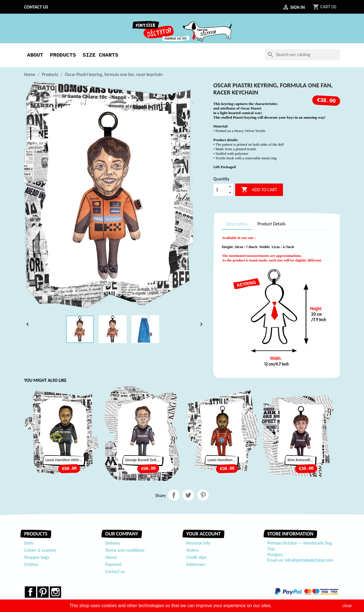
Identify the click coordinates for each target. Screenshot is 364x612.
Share (174, 495)
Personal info (198, 543)
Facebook (30, 592)
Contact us (36, 7)
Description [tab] (237, 224)
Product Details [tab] (271, 224)
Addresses (196, 564)
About (35, 55)
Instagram (55, 592)
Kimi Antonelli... (300, 460)
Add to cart (259, 190)
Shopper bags (37, 557)
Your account (203, 534)
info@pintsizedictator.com (309, 560)
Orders (193, 550)
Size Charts (100, 55)
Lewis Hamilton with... (64, 460)
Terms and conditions (125, 550)
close (347, 606)
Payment (113, 564)
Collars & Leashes (40, 550)
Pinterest (203, 495)
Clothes (31, 564)
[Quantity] (220, 190)
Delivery (113, 543)
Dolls (29, 543)
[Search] (302, 55)
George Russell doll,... (143, 460)
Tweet (188, 495)
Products (63, 55)
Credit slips (196, 557)
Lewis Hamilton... (222, 460)
